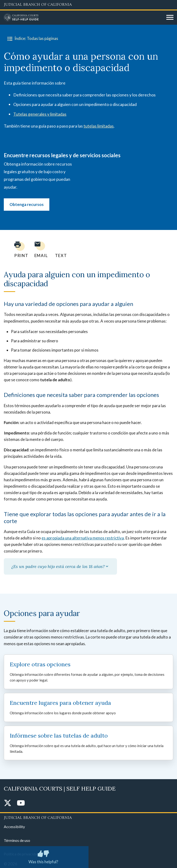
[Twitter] (8, 803)
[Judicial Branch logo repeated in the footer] (88, 817)
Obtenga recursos (27, 204)
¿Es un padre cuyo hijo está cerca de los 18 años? (60, 566)
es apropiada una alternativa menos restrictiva (83, 538)
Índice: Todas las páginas (32, 38)
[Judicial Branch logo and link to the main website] (88, 5)
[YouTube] (21, 803)
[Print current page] (19, 250)
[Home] (83, 18)
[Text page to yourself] (60, 250)
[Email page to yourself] (40, 250)
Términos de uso (17, 840)
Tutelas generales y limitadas (40, 114)
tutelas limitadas (99, 126)
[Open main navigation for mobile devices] (170, 18)
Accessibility (14, 827)
